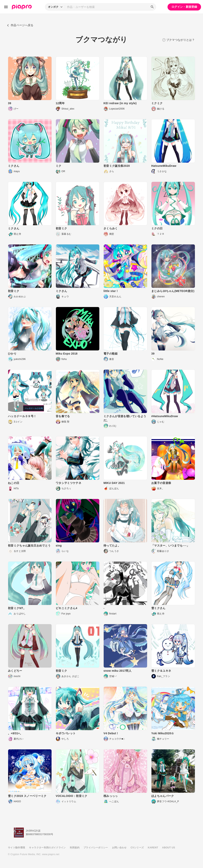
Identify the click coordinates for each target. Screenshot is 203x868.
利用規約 (75, 848)
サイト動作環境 (16, 848)
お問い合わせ (119, 848)
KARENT (153, 848)
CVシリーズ (137, 848)
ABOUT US (169, 848)
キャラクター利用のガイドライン (47, 848)
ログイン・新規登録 (184, 7)
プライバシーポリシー (96, 848)
